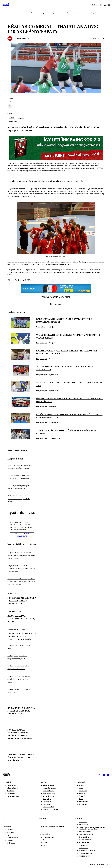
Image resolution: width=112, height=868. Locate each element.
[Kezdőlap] (6, 5)
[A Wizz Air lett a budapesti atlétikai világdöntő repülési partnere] (22, 667)
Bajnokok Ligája (48, 796)
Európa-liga (47, 799)
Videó (45, 845)
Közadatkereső (84, 842)
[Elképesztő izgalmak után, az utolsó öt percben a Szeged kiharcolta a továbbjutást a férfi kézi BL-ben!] (22, 556)
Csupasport (73, 13)
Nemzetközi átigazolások (51, 810)
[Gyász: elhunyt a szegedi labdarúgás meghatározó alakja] (22, 487)
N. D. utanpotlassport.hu (21, 38)
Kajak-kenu (83, 791)
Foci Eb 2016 (47, 804)
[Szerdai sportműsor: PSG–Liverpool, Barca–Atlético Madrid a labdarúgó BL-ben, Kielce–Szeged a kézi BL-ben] (22, 582)
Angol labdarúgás (49, 785)
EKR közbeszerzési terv (87, 834)
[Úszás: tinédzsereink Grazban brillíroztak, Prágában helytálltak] (21, 407)
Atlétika (82, 785)
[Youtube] (108, 775)
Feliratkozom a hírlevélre (22, 535)
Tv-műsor (46, 843)
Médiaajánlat (83, 825)
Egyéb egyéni (83, 802)
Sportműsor (56, 13)
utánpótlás (21, 118)
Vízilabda (10, 840)
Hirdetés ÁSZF (84, 845)
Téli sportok (83, 804)
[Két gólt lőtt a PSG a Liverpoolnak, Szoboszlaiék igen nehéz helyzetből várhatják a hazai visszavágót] (22, 569)
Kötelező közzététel (85, 832)
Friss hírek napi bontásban (43, 13)
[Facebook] (104, 775)
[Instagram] (100, 775)
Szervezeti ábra (84, 837)
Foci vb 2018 (47, 802)
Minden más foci (13, 629)
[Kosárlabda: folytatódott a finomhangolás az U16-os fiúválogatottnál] (21, 423)
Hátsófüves (10, 791)
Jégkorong (10, 835)
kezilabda (12, 118)
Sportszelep (43, 819)
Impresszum (83, 822)
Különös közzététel (85, 840)
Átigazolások (11, 793)
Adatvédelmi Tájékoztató (87, 850)
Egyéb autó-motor (49, 837)
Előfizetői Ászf (84, 848)
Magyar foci (7, 782)
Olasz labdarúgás (48, 791)
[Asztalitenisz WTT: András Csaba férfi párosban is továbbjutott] (22, 477)
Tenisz (10, 594)
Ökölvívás (82, 796)
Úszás (81, 788)
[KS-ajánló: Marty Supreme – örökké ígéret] (22, 647)
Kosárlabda (10, 832)
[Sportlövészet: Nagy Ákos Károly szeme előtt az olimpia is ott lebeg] (21, 359)
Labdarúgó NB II (12, 788)
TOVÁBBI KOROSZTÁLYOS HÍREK (56, 297)
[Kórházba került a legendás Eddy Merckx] (22, 691)
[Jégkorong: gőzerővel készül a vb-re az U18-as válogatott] (21, 375)
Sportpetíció (30, 13)
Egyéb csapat (11, 843)
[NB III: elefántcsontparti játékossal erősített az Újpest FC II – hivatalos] (22, 499)
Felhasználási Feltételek (87, 853)
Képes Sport (64, 13)
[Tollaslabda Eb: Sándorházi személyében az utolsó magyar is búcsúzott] (22, 679)
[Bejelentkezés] (94, 5)
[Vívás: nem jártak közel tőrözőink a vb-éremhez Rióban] (21, 439)
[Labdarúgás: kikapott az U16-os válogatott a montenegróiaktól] (21, 327)
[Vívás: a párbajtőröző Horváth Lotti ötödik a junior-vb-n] (21, 391)
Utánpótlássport (91, 13)
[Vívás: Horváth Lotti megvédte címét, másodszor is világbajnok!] (21, 343)
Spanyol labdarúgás (49, 788)
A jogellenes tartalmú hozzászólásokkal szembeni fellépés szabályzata (92, 828)
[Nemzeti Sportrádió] (101, 5)
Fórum (45, 840)
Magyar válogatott (13, 796)
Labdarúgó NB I (12, 785)
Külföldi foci (43, 782)
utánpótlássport (13, 122)
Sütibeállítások (85, 856)
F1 (4, 819)
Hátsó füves (82, 13)
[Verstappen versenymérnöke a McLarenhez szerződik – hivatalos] (22, 467)
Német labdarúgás (49, 793)
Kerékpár (82, 793)
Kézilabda (10, 830)
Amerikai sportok (12, 838)
